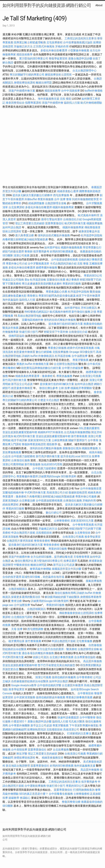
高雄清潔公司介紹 (57, 492)
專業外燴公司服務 (86, 497)
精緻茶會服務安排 (52, 758)
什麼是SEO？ (19, 721)
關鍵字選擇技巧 (78, 440)
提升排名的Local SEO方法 (76, 456)
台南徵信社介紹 (72, 219)
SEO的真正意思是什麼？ (34, 794)
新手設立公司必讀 (22, 384)
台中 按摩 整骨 (63, 199)
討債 (93, 312)
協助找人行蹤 (72, 103)
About (99, 5)
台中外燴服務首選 (91, 488)
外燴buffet (31, 199)
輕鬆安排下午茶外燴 (56, 332)
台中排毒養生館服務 (61, 794)
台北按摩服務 (61, 750)
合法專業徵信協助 (85, 657)
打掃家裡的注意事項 (79, 734)
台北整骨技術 (82, 533)
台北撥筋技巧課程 (22, 617)
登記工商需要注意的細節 (30, 223)
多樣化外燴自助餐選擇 (54, 50)
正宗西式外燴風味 (44, 46)
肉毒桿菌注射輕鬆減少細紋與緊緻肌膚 (25, 239)
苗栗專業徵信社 (54, 223)
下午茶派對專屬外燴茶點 (84, 725)
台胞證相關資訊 (18, 589)
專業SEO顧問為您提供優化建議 (57, 296)
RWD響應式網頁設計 (37, 312)
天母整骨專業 (81, 557)
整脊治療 (16, 601)
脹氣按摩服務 (94, 581)
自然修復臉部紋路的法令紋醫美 (30, 681)
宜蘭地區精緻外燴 (33, 320)
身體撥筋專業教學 (91, 597)
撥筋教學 (52, 444)
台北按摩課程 (17, 207)
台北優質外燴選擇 (72, 685)
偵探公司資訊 (41, 657)
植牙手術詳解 (19, 440)
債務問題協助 (16, 336)
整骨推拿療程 (42, 541)
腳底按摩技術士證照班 (59, 75)
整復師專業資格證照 (34, 444)
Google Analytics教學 (24, 685)
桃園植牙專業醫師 (81, 388)
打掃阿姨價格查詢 (84, 790)
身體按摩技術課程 (25, 83)
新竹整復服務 (32, 464)
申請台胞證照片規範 (23, 533)
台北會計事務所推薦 (61, 657)
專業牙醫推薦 (80, 360)
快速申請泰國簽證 (68, 717)
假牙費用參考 (41, 251)
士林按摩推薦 (60, 440)
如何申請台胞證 (12, 227)
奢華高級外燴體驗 (40, 569)
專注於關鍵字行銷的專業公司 (27, 75)
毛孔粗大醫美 (77, 721)
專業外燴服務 (45, 199)
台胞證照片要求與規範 (20, 541)
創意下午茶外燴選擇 (88, 296)
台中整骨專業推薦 (83, 525)
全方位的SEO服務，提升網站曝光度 (52, 557)
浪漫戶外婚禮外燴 (52, 103)
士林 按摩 (64, 388)
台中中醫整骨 (88, 717)
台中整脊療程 (85, 677)
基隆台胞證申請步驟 (80, 58)
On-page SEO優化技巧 (82, 352)
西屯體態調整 (35, 629)
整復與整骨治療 (71, 802)
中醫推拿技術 (22, 565)
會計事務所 (73, 280)
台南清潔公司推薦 (90, 376)
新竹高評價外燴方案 (14, 380)
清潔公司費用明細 (13, 464)
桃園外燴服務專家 (63, 207)
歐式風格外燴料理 (89, 215)
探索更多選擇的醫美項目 (26, 597)
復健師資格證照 (78, 492)
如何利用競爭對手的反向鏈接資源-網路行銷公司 (47, 5)
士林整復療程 (81, 794)
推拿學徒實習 (92, 537)
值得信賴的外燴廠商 (64, 677)
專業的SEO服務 (72, 284)
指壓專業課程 (33, 103)
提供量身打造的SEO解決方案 (66, 324)
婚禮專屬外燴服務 (47, 268)
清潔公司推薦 (21, 255)
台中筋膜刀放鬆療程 (23, 456)
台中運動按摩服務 (35, 786)
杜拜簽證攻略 (38, 280)
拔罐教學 (14, 798)
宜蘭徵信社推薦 (56, 280)
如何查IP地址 (52, 247)
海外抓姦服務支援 (48, 99)
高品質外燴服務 (92, 661)
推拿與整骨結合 (15, 103)
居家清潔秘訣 (10, 501)
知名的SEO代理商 (52, 464)
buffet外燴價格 (93, 91)
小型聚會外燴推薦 (78, 50)
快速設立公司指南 (13, 280)
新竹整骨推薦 (79, 436)
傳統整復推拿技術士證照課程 (77, 613)
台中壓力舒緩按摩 (73, 368)
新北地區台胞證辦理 (18, 766)
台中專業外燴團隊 (19, 725)
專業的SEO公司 (93, 276)
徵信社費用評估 (24, 561)
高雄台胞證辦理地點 (29, 316)
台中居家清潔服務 (24, 697)
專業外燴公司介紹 (16, 264)
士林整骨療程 (62, 521)
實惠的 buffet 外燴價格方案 (33, 364)
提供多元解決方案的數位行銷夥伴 (32, 195)
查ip (27, 280)
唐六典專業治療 (24, 235)
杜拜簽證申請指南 (91, 235)
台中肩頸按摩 (19, 750)
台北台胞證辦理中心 (84, 71)
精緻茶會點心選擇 (68, 191)
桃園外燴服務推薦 (72, 247)
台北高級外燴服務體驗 (78, 432)
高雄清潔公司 (71, 729)
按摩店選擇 (70, 561)
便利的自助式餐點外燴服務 (54, 235)
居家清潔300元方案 (39, 440)
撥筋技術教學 (25, 54)
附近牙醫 (22, 754)
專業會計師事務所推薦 (79, 697)
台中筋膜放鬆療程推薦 (65, 260)
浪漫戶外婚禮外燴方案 (22, 91)
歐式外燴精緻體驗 (91, 103)
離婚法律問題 (44, 83)
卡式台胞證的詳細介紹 (63, 264)
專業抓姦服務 (64, 376)
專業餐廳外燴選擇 (27, 476)
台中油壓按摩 (80, 356)
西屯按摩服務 (61, 195)
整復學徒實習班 (58, 58)
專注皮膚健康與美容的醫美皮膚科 (42, 284)
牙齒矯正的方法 (23, 46)
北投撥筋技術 (44, 533)
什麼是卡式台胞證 (48, 400)
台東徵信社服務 (20, 460)
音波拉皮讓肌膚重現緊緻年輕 (20, 432)
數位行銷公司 (54, 513)
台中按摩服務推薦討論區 (78, 42)
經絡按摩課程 (10, 505)
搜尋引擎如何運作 (52, 219)
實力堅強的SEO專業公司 (34, 58)
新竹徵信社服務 (81, 312)
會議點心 (25, 798)
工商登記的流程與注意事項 (80, 38)
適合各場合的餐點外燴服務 (38, 653)
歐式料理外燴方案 (75, 223)
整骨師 (28, 251)
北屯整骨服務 (85, 641)
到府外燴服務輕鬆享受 (85, 199)
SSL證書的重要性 (89, 428)
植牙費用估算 (16, 641)
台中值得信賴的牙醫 (49, 685)
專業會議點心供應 (56, 292)
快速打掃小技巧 (28, 332)
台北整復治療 (27, 501)
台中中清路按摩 (71, 91)
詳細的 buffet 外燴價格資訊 (38, 356)
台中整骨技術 (85, 693)
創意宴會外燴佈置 (24, 352)
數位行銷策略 (44, 352)
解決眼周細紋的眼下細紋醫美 (62, 597)
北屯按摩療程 (55, 42)
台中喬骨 (93, 440)
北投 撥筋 (65, 99)
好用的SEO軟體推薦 (62, 251)
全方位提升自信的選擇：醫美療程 (57, 649)
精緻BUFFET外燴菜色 (51, 432)
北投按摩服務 (60, 352)
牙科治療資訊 (89, 308)
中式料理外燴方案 (35, 492)
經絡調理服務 (36, 203)
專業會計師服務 (57, 348)
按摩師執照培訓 (37, 729)
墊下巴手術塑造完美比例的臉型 (56, 665)
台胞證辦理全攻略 (56, 203)
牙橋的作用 (62, 46)
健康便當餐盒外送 (89, 231)
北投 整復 (83, 264)
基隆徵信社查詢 (72, 448)
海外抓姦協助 (10, 300)
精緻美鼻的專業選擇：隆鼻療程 (34, 376)
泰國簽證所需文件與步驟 (66, 569)
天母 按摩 (17, 629)
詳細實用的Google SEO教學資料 (57, 476)
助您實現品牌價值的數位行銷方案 (41, 368)
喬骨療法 (32, 296)
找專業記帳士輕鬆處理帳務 (30, 42)
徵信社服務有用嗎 (65, 593)
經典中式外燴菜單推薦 (80, 348)
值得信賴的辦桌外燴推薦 (50, 697)
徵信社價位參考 (48, 388)
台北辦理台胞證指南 (66, 364)
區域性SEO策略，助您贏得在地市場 (43, 577)
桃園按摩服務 (94, 223)
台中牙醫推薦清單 (38, 264)
